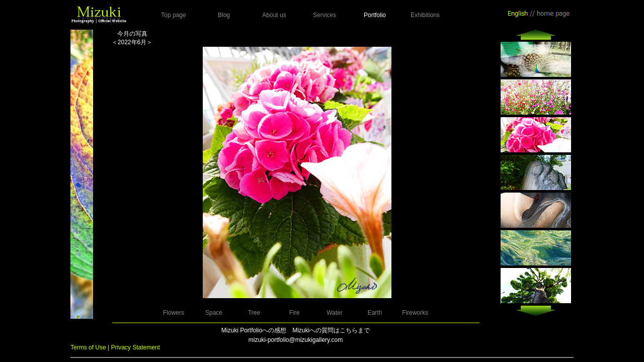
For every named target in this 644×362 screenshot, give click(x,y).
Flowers (174, 313)
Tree (254, 313)
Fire (295, 313)
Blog (224, 15)
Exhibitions (425, 15)
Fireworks (415, 313)
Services (325, 15)
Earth (375, 313)
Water (335, 313)
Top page (173, 15)
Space (214, 313)
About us (274, 15)
